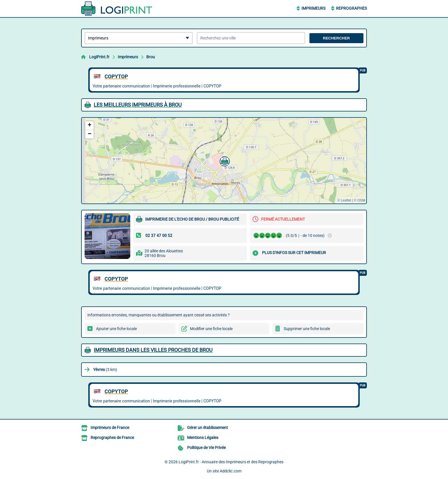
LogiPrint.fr (99, 57)
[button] (224, 161)
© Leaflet (344, 200)
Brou (151, 57)
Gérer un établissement (208, 428)
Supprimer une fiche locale (307, 329)
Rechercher (336, 38)
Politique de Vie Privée (206, 448)
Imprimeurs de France (110, 428)
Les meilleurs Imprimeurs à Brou (138, 105)
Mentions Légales (203, 438)
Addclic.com (231, 471)
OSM (361, 200)
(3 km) (105, 370)
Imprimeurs (313, 8)
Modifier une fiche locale (211, 329)
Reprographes (351, 8)
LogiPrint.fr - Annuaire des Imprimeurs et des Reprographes (231, 462)
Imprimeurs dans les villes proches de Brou (153, 350)
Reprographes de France (112, 438)
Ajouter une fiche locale (116, 329)
